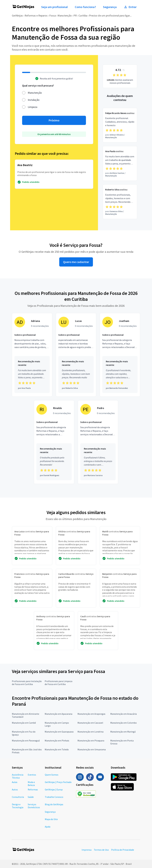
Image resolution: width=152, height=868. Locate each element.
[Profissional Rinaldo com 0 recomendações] (54, 442)
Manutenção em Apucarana (58, 714)
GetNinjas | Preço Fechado (58, 782)
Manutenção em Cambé (24, 723)
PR (75, 16)
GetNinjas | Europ (54, 789)
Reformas (33, 789)
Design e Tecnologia (18, 806)
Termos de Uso (101, 850)
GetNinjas (17, 16)
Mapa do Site (51, 819)
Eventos (32, 775)
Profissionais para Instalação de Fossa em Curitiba (27, 683)
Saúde (31, 797)
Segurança (110, 7)
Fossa (53, 16)
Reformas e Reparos (36, 16)
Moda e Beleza (31, 784)
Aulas (15, 782)
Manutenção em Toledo (57, 749)
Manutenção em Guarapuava (59, 732)
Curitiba (83, 16)
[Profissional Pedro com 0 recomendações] (98, 442)
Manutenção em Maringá (123, 732)
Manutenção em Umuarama (92, 749)
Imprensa (87, 850)
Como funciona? (85, 7)
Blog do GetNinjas (54, 804)
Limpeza (33, 107)
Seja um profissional (54, 7)
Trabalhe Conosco (54, 797)
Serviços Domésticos (34, 806)
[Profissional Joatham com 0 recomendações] (120, 355)
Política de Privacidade (123, 850)
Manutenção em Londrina (90, 732)
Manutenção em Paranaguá (26, 741)
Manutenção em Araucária (123, 714)
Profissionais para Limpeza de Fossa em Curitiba (58, 683)
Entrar (130, 7)
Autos (15, 789)
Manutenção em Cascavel (90, 723)
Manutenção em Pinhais (57, 741)
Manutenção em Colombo (123, 723)
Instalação (34, 100)
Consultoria (18, 797)
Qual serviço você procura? (38, 86)
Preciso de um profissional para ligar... (110, 16)
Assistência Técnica (18, 776)
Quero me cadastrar (76, 262)
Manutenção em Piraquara (91, 741)
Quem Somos (52, 775)
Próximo (54, 120)
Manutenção (65, 16)
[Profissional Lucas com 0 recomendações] (76, 355)
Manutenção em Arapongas (91, 714)
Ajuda (48, 827)
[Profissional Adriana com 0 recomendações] (32, 355)
